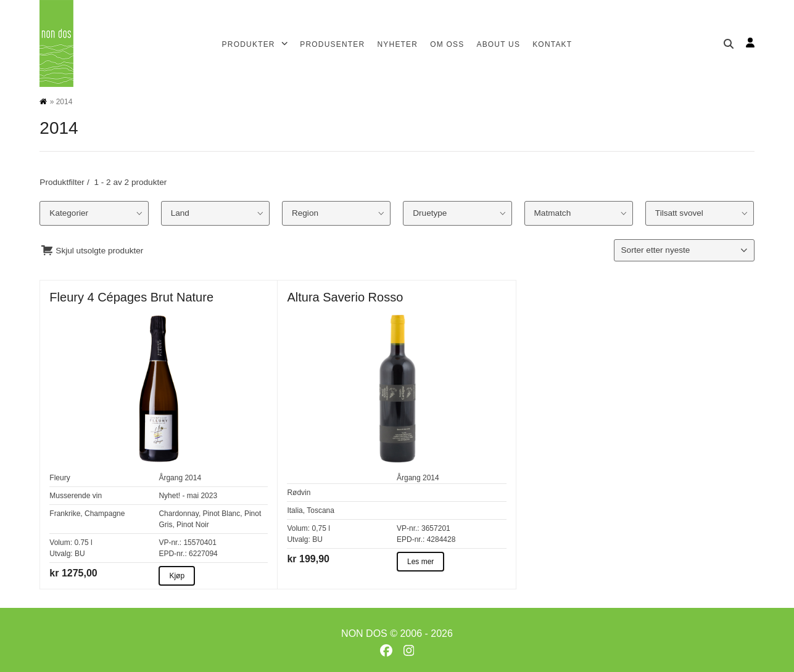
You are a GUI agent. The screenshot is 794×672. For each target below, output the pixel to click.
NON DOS (364, 633)
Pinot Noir (193, 525)
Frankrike (65, 514)
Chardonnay (179, 514)
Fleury (60, 478)
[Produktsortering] (684, 250)
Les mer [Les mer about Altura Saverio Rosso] (420, 562)
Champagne (105, 514)
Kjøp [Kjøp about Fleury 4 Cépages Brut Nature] (177, 576)
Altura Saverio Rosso (345, 297)
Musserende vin (76, 496)
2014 (193, 478)
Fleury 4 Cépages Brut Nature (131, 297)
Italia (295, 510)
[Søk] (729, 44)
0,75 (319, 528)
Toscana (320, 510)
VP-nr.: (170, 543)
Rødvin (299, 493)
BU (80, 554)
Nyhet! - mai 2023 (188, 496)
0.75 (81, 543)
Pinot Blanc (222, 514)
